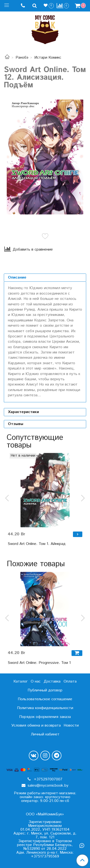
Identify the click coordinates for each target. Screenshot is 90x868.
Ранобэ (22, 58)
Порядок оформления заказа (45, 717)
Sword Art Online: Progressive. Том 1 (39, 663)
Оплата (70, 681)
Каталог (21, 681)
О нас (36, 681)
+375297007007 (48, 779)
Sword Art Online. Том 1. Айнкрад (37, 544)
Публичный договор (45, 690)
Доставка (52, 681)
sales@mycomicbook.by (47, 786)
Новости (71, 725)
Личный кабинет (45, 734)
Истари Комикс (48, 58)
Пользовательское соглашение (45, 699)
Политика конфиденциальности (45, 708)
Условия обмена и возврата (36, 725)
